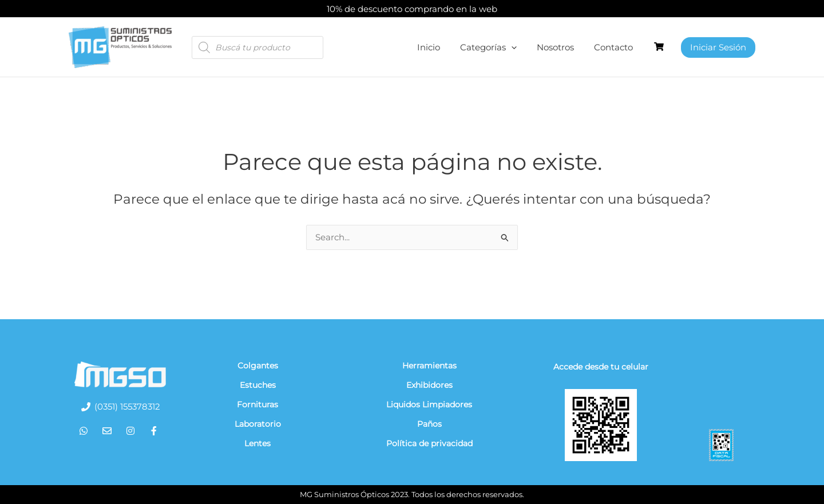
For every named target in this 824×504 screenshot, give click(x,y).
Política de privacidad (429, 443)
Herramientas (429, 366)
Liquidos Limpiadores (429, 404)
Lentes (257, 443)
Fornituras (257, 404)
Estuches (258, 385)
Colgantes (258, 366)
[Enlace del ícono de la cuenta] (718, 47)
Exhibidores (429, 385)
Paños (429, 424)
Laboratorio (258, 424)
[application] (518, 47)
